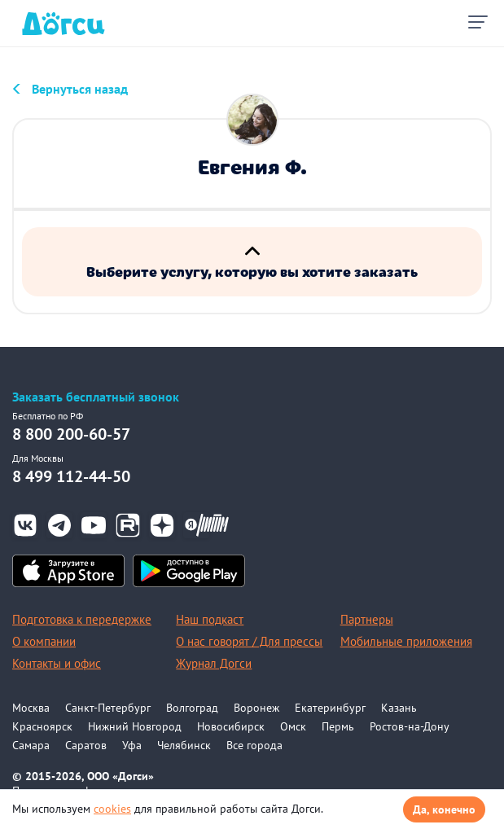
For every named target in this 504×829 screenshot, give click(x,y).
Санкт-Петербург (108, 708)
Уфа (132, 745)
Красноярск (42, 726)
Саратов (86, 745)
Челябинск (184, 745)
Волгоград (192, 708)
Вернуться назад (80, 89)
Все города (254, 745)
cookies (112, 809)
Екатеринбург (330, 708)
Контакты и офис (57, 663)
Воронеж (256, 708)
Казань (399, 708)
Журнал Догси (214, 663)
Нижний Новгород (135, 726)
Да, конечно (444, 809)
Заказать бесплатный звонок (96, 397)
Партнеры (367, 619)
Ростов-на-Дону (410, 726)
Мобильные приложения (406, 641)
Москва (31, 708)
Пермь (338, 726)
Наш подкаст (210, 619)
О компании (44, 641)
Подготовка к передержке (82, 619)
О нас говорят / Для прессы (249, 641)
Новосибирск (231, 726)
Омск (293, 726)
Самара (31, 745)
